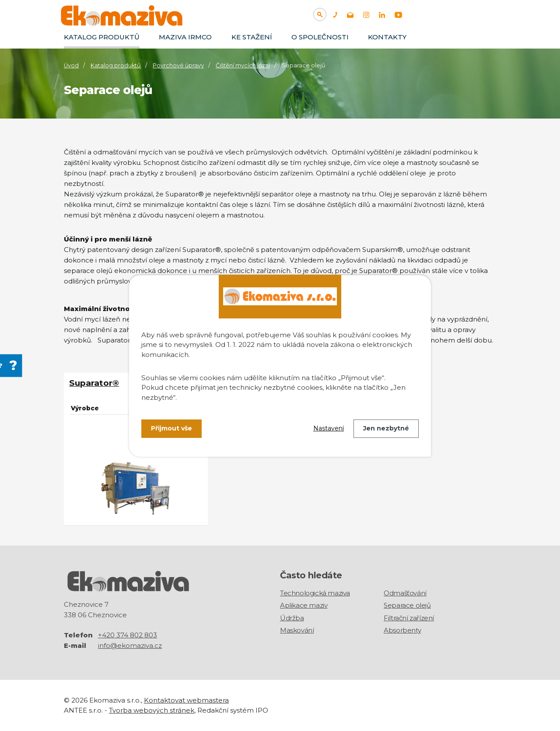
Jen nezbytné (386, 428)
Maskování (297, 630)
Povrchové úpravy (178, 65)
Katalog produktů (102, 37)
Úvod (71, 65)
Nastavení (329, 428)
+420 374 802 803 (128, 635)
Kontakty (387, 37)
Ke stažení (252, 37)
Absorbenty (402, 630)
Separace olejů (407, 605)
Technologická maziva (315, 593)
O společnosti (320, 37)
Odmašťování (405, 593)
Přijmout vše (171, 428)
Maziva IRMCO (185, 37)
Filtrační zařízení (409, 617)
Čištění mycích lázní (243, 65)
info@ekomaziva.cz (130, 645)
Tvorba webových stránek (152, 710)
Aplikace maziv (304, 605)
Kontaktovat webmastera (186, 700)
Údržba (292, 617)
